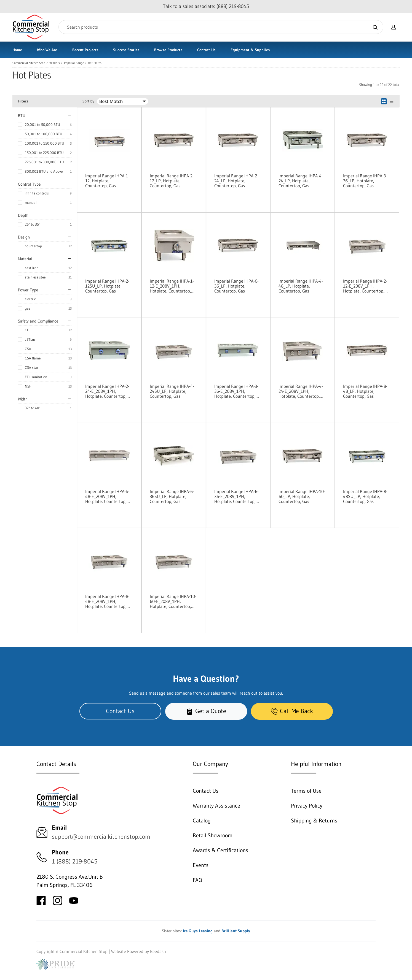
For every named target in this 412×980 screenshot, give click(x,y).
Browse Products (168, 50)
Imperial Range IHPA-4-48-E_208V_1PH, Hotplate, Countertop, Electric (107, 496)
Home (17, 50)
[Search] (221, 27)
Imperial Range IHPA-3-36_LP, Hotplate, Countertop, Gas (365, 181)
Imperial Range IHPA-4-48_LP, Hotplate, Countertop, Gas (301, 286)
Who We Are (47, 50)
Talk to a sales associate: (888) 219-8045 (206, 6)
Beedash (158, 951)
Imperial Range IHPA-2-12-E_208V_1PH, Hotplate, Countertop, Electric (365, 286)
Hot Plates (95, 63)
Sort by (88, 101)
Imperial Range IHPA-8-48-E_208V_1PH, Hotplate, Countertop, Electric (107, 601)
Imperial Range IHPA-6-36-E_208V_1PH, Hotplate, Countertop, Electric (236, 496)
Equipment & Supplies (250, 50)
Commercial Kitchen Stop (29, 63)
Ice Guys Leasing (198, 931)
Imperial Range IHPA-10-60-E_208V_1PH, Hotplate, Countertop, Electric (173, 601)
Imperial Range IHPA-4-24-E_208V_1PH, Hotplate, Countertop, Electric (301, 391)
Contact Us (206, 50)
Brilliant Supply (236, 931)
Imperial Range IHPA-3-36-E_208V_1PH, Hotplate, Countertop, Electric (236, 391)
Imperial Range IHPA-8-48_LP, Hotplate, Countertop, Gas (365, 391)
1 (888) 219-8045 (75, 861)
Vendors (55, 63)
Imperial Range (74, 63)
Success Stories (126, 50)
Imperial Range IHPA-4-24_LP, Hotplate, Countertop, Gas (301, 181)
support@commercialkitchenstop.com (101, 837)
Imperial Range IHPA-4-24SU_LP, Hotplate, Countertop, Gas (172, 391)
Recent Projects (85, 50)
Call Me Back (292, 711)
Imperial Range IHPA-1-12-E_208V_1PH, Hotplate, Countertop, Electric (172, 286)
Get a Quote (206, 711)
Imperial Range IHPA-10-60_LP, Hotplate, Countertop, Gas (302, 496)
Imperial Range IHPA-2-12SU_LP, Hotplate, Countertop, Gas (107, 286)
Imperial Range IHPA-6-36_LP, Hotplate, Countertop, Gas (236, 286)
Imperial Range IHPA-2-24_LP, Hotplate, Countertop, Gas (236, 181)
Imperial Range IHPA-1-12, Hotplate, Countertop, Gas (107, 181)
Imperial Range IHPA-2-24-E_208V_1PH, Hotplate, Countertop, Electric (107, 391)
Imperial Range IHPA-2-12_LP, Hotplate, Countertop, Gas (172, 181)
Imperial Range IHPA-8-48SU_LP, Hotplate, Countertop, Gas (365, 496)
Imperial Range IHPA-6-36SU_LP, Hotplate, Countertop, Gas (172, 496)
